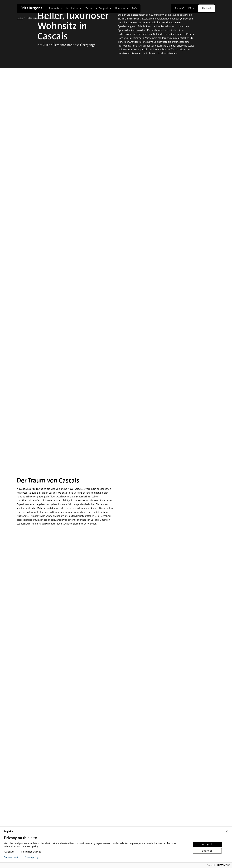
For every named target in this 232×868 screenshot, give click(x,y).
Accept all (207, 844)
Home (20, 18)
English (9, 831)
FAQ (134, 8)
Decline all (207, 851)
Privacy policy (31, 857)
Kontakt (206, 8)
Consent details (12, 857)
